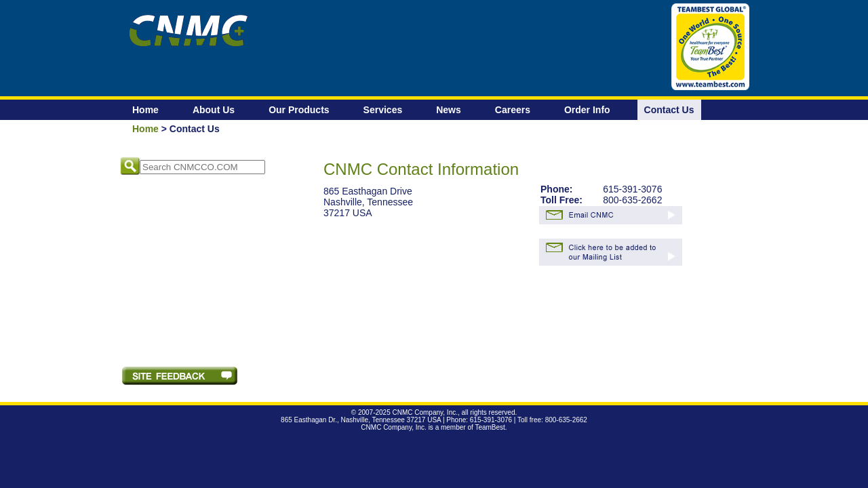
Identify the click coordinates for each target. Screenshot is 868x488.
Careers (513, 110)
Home (145, 110)
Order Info (587, 110)
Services (383, 110)
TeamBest (490, 427)
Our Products (299, 110)
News (449, 110)
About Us (214, 110)
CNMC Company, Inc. (425, 412)
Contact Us (669, 110)
